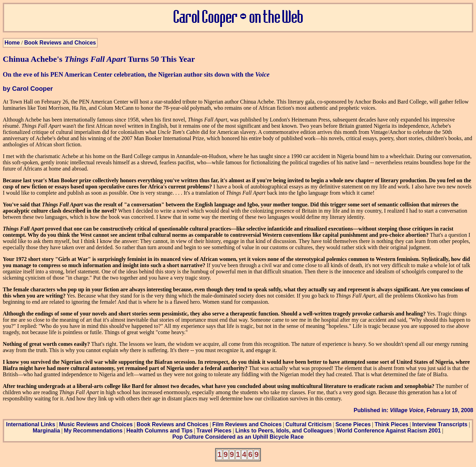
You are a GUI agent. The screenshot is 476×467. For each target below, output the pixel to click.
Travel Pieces (214, 431)
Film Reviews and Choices (247, 424)
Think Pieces (391, 424)
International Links (31, 424)
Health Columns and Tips (159, 431)
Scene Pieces (353, 424)
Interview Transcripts (440, 424)
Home (12, 43)
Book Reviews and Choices (60, 43)
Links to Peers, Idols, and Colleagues (284, 431)
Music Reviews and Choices (96, 424)
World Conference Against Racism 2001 (389, 431)
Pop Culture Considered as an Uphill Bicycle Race (238, 437)
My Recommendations (93, 431)
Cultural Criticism (308, 424)
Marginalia (46, 431)
